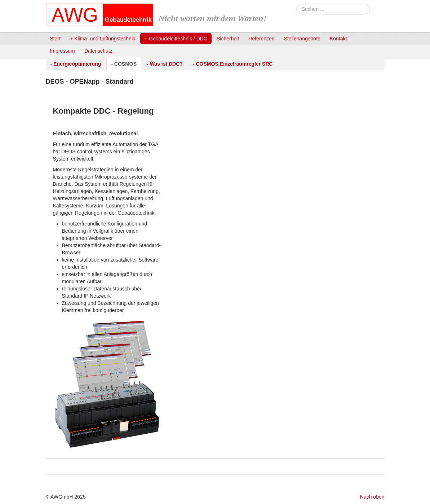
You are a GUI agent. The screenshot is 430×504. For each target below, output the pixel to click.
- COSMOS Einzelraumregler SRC (233, 64)
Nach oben (372, 497)
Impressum (63, 51)
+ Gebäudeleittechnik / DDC (176, 39)
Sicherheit (228, 39)
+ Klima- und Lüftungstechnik (103, 39)
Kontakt (338, 39)
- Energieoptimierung (76, 64)
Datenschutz (98, 51)
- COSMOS (124, 64)
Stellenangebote (302, 39)
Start (56, 39)
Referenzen (261, 39)
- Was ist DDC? (165, 64)
